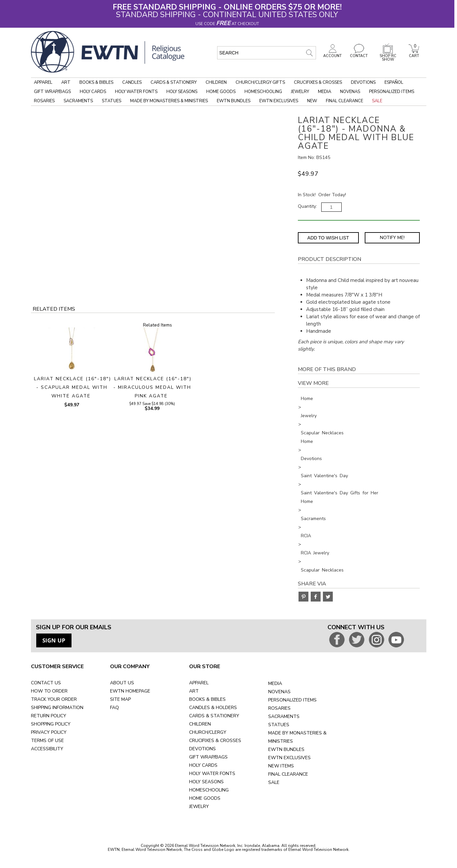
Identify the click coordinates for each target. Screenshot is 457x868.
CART (414, 54)
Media (325, 92)
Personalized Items (392, 92)
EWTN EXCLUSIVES (289, 758)
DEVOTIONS (202, 749)
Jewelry (300, 92)
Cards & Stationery (174, 82)
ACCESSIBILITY (47, 749)
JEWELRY (199, 806)
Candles (132, 82)
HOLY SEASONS (206, 782)
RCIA (306, 536)
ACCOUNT (332, 54)
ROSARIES (279, 708)
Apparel (43, 82)
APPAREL (199, 683)
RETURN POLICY (49, 716)
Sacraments (78, 101)
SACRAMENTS (284, 716)
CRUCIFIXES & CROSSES (215, 741)
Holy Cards (93, 92)
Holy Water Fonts (136, 92)
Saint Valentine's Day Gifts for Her (340, 493)
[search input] (267, 53)
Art (66, 82)
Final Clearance (344, 101)
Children (216, 82)
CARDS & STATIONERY (214, 716)
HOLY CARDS (203, 765)
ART (194, 691)
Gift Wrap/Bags (52, 92)
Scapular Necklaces (322, 433)
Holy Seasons (182, 92)
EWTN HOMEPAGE (130, 691)
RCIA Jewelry (315, 553)
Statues (112, 101)
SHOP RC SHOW (388, 56)
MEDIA (275, 683)
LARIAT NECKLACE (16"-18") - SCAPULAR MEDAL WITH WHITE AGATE (72, 387)
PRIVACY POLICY (49, 732)
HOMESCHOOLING (209, 790)
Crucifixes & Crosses (318, 82)
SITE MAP (120, 699)
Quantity (307, 206)
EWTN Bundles (234, 101)
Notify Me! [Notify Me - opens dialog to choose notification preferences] (392, 238)
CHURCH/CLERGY (208, 732)
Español (394, 82)
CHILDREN (200, 724)
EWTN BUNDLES (286, 749)
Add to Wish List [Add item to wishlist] (328, 238)
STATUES (279, 725)
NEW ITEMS (281, 766)
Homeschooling (263, 92)
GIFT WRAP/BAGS (208, 757)
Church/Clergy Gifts (260, 82)
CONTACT (359, 54)
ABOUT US (122, 683)
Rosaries (44, 101)
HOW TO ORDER (49, 691)
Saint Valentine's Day (324, 476)
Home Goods (221, 92)
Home (307, 399)
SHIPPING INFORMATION (57, 708)
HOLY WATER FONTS (212, 774)
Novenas (350, 92)
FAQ (114, 708)
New (312, 101)
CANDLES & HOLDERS (213, 708)
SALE (274, 782)
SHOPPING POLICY (51, 724)
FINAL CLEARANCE (288, 774)
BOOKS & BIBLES (207, 699)
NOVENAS (279, 692)
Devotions (363, 82)
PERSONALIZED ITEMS (292, 700)
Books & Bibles (96, 82)
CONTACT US (46, 683)
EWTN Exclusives (279, 101)
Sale (377, 101)
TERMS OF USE (47, 741)
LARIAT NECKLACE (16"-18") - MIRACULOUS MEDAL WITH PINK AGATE (153, 387)
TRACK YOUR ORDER (54, 699)
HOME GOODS (205, 798)
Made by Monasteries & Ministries (169, 101)
